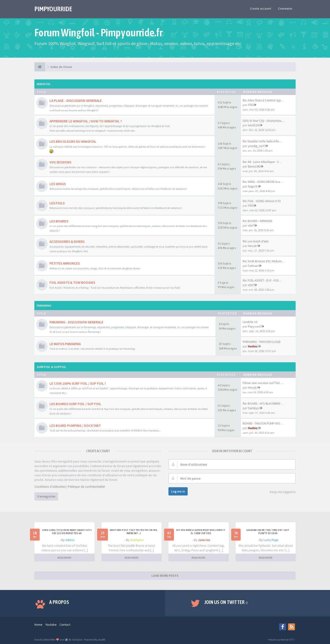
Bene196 (254, 166)
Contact (65, 625)
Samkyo (253, 408)
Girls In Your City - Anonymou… (263, 121)
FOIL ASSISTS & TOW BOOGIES (72, 283)
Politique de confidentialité (86, 487)
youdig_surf (256, 146)
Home (38, 625)
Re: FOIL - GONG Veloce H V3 (262, 201)
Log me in (178, 491)
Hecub (252, 246)
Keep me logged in (280, 492)
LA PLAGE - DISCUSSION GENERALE (76, 101)
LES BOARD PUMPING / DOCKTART (75, 426)
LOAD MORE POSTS (165, 576)
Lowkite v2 (250, 322)
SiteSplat (137, 540)
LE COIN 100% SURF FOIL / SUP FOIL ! (78, 383)
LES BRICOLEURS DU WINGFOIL (73, 142)
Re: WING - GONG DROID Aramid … (266, 182)
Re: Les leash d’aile (256, 241)
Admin (70, 540)
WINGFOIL (44, 84)
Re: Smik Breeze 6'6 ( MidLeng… (265, 261)
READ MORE (64, 558)
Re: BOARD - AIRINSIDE (258, 221)
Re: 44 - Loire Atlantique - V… (262, 162)
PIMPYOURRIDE (53, 9)
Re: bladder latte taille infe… (262, 141)
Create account (261, 8)
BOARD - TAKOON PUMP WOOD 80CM (267, 423)
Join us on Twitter (226, 602)
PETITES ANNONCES (65, 263)
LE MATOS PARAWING (65, 344)
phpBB (101, 640)
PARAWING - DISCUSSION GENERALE (76, 322)
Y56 (250, 105)
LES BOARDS (59, 221)
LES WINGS (58, 184)
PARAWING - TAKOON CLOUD (262, 342)
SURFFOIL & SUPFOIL (51, 367)
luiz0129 (253, 125)
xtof (251, 225)
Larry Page (271, 540)
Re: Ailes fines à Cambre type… (264, 100)
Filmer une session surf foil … (263, 383)
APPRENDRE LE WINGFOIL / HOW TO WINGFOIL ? (86, 121)
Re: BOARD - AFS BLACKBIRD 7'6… (265, 403)
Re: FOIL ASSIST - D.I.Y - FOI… (262, 280)
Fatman (253, 266)
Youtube (51, 625)
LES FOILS (57, 203)
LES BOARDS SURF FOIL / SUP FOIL (75, 404)
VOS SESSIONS (60, 162)
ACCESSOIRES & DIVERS (67, 242)
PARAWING (44, 306)
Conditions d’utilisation (50, 487)
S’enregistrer (46, 496)
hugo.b (253, 186)
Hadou (253, 346)
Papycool (254, 326)
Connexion (285, 8)
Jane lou (204, 540)
